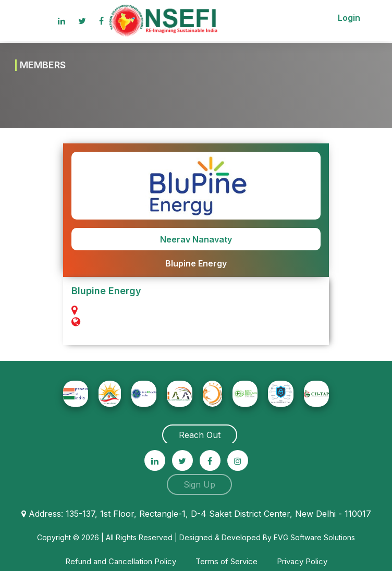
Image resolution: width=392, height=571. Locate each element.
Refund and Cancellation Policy (121, 561)
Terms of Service (226, 561)
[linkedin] (62, 21)
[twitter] (182, 460)
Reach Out (200, 435)
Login (349, 18)
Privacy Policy (302, 561)
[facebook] (210, 460)
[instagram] (238, 460)
